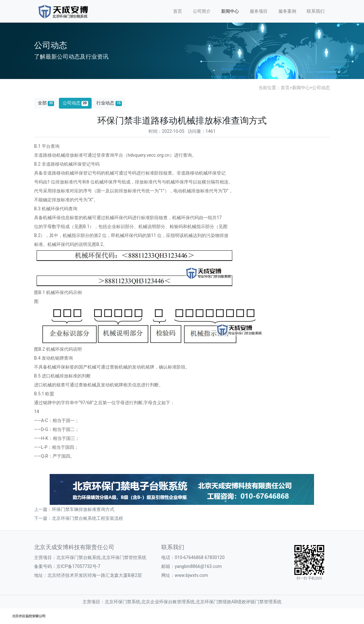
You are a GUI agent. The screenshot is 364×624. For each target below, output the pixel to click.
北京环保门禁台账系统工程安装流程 (87, 518)
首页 (178, 11)
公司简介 (202, 11)
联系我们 (316, 11)
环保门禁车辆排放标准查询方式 (83, 509)
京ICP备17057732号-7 (78, 566)
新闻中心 (230, 11)
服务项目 (259, 11)
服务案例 (287, 11)
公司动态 (321, 88)
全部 (46, 103)
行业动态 (109, 103)
